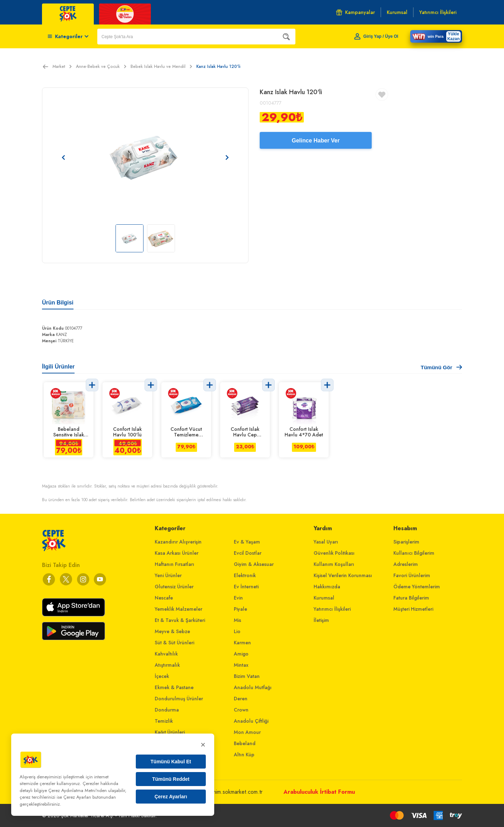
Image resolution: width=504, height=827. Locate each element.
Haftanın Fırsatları (174, 564)
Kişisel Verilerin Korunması (343, 575)
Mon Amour (247, 732)
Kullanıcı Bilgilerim (414, 553)
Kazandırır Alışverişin (178, 542)
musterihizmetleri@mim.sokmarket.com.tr (216, 792)
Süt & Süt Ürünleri (174, 643)
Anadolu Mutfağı (253, 687)
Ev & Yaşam (247, 542)
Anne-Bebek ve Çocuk (101, 66)
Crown (241, 710)
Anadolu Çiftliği (251, 721)
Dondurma (167, 710)
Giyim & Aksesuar (254, 564)
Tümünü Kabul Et (171, 762)
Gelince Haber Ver (316, 141)
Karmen (242, 643)
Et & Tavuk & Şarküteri (180, 620)
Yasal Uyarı (326, 542)
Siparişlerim (406, 542)
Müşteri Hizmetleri (413, 609)
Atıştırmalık (167, 665)
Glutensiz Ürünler (174, 587)
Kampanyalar (355, 12)
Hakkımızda (327, 587)
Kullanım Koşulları (334, 564)
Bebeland (245, 743)
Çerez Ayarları (171, 797)
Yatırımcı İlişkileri (332, 609)
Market (62, 66)
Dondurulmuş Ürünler (179, 699)
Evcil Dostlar (248, 553)
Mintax (241, 665)
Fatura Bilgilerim (411, 598)
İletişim (321, 620)
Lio (237, 631)
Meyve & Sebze (172, 631)
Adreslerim (406, 564)
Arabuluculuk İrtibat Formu (319, 792)
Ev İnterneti (246, 587)
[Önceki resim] (63, 157)
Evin (238, 598)
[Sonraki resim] (227, 157)
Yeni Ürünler (168, 575)
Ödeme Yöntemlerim (417, 587)
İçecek (162, 676)
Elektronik (245, 575)
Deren (241, 699)
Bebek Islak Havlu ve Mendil (161, 66)
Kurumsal (324, 598)
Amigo (241, 654)
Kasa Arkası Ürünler (177, 553)
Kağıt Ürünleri (170, 732)
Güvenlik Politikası (334, 553)
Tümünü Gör (441, 367)
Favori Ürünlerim (412, 575)
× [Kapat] (203, 745)
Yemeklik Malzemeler (178, 609)
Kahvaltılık (166, 654)
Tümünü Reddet (171, 779)
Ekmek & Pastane (174, 687)
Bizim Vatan (247, 676)
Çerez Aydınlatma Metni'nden (78, 790)
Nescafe (164, 598)
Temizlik (164, 721)
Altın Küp (244, 755)
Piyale (240, 609)
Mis (237, 620)
